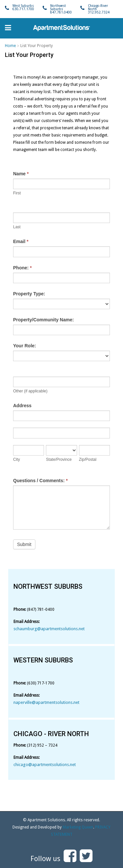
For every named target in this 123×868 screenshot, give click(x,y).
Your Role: (25, 346)
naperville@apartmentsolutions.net (46, 702)
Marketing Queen (78, 827)
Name (21, 174)
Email (21, 241)
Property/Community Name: (43, 320)
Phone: (22, 268)
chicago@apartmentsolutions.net (45, 765)
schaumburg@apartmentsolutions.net (49, 629)
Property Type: (29, 294)
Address (22, 406)
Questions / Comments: (40, 481)
